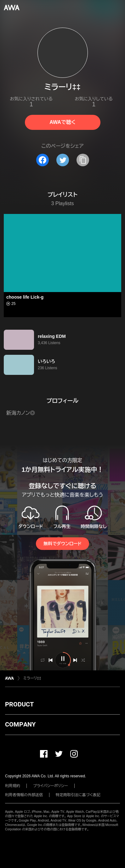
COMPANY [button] (20, 724)
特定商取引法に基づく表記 (78, 795)
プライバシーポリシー (51, 786)
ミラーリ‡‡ (32, 678)
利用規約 (13, 786)
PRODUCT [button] (19, 704)
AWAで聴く (62, 122)
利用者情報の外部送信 (24, 795)
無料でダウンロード (62, 544)
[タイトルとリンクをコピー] (83, 160)
